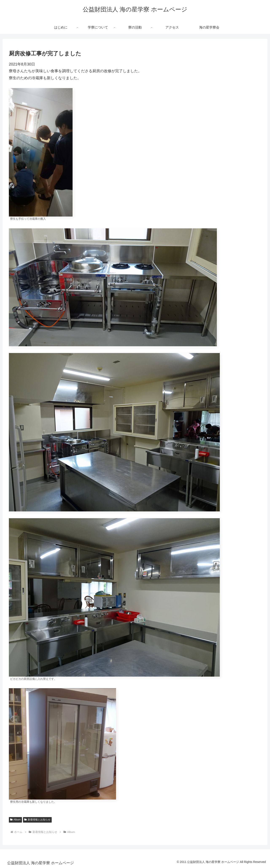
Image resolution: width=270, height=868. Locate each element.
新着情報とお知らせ (37, 820)
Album (15, 820)
